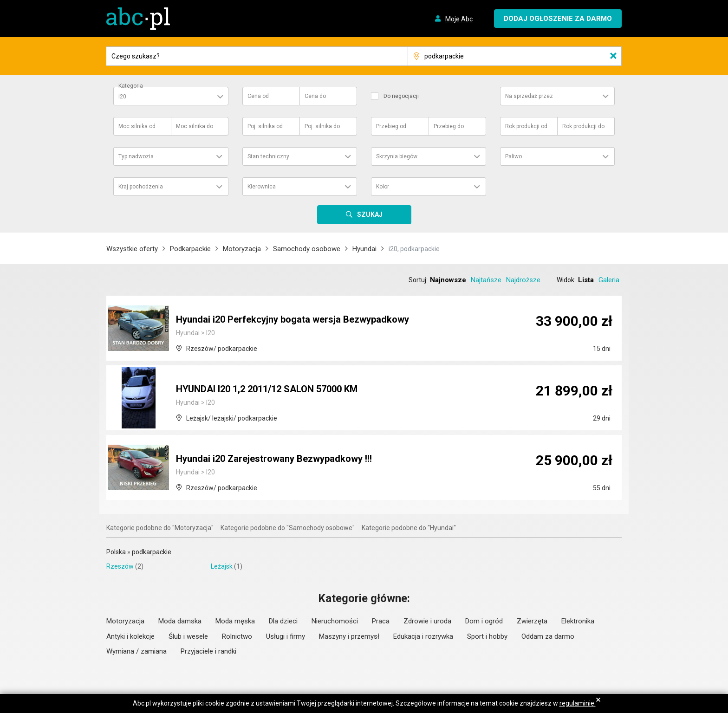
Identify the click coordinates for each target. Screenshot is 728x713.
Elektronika (578, 621)
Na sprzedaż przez (529, 96)
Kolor (383, 187)
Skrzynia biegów (397, 156)
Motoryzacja (242, 249)
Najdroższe (523, 280)
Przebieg (391, 126)
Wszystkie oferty (132, 249)
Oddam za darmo (548, 636)
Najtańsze (486, 280)
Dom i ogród (484, 621)
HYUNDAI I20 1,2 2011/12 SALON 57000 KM (267, 389)
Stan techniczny (268, 156)
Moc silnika (137, 126)
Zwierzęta (532, 621)
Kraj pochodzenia (141, 187)
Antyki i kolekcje (130, 636)
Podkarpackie (190, 249)
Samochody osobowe (307, 249)
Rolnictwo (237, 636)
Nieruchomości (335, 621)
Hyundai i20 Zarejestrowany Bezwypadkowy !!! (274, 459)
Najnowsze (448, 280)
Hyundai (364, 249)
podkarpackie (152, 552)
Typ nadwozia (136, 156)
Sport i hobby (487, 636)
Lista (586, 280)
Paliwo (513, 156)
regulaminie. (578, 703)
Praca (381, 621)
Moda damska (180, 621)
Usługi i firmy (286, 636)
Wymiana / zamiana (136, 651)
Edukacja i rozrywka (423, 636)
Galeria (609, 280)
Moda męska (235, 621)
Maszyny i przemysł (349, 636)
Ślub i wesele (188, 636)
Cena (258, 96)
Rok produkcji (526, 126)
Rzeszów (120, 566)
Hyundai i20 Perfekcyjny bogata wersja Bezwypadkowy (292, 319)
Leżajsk (222, 566)
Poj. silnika (265, 126)
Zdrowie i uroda (427, 621)
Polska (116, 552)
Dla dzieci (283, 621)
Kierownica (262, 187)
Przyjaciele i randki (208, 651)
